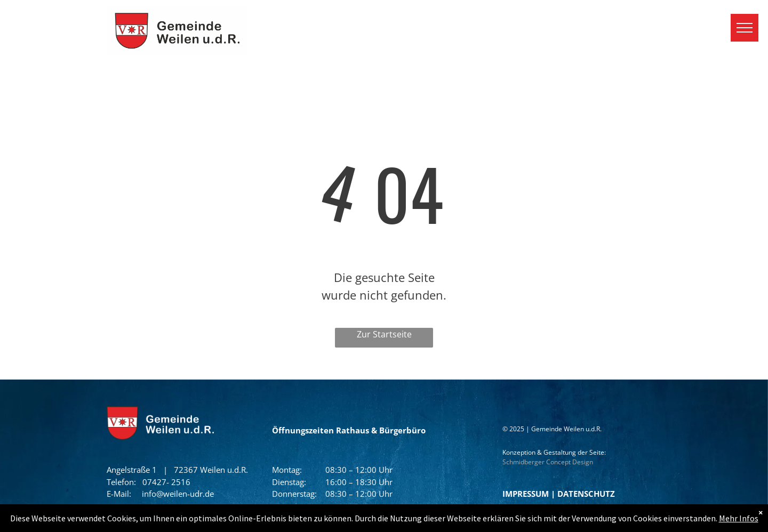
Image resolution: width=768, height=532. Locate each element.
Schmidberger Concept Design (548, 462)
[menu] (745, 28)
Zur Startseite (384, 334)
